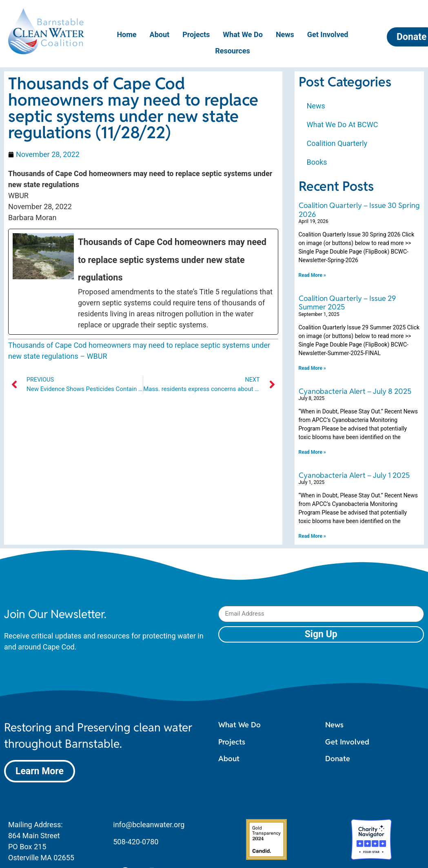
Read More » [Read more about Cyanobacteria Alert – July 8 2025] (312, 452)
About (160, 34)
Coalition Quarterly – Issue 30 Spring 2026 (359, 210)
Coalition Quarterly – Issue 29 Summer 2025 (347, 303)
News (285, 34)
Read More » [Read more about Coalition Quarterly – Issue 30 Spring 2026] (312, 275)
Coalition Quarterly (337, 143)
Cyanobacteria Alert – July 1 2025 (354, 475)
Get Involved (328, 34)
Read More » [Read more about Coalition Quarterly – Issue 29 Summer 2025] (312, 368)
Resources (233, 51)
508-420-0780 (136, 842)
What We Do (243, 34)
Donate (338, 759)
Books (317, 162)
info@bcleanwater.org (149, 825)
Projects (196, 34)
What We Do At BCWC (343, 125)
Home (126, 34)
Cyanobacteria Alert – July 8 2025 (355, 391)
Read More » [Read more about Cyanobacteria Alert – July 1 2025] (312, 536)
